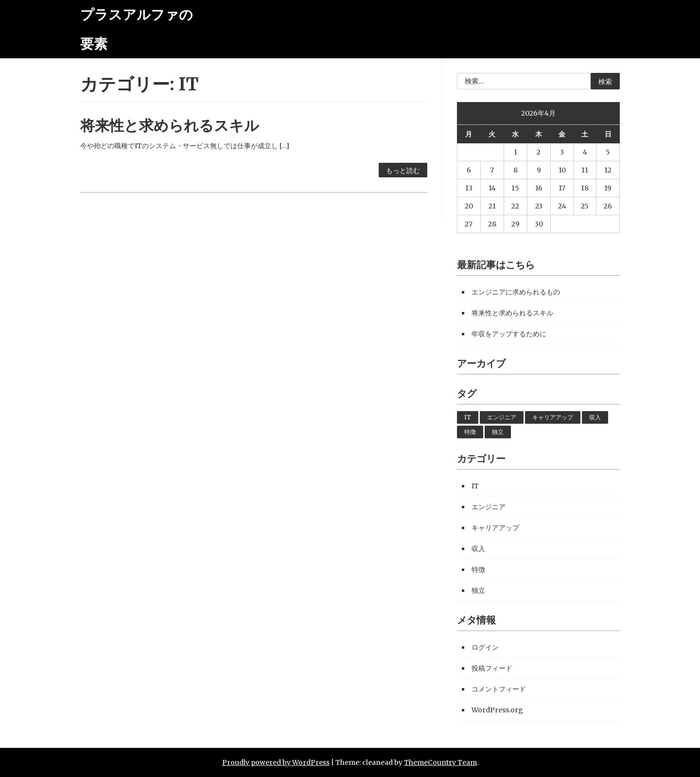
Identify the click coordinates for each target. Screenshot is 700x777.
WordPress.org (497, 710)
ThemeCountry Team (440, 762)
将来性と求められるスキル (170, 125)
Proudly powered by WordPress (276, 762)
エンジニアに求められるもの (516, 292)
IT (468, 417)
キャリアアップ (553, 417)
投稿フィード (492, 668)
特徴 (470, 432)
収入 (595, 417)
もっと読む (403, 171)
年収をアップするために (509, 334)
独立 (498, 432)
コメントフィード (499, 689)
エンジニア (502, 417)
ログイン (485, 647)
